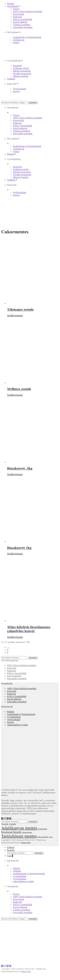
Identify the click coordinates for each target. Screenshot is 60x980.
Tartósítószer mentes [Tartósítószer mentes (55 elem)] (19, 836)
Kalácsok (11, 671)
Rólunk (11, 712)
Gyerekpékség (14, 717)
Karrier (10, 722)
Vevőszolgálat (14, 720)
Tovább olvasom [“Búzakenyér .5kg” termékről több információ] (15, 474)
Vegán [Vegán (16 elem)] (51, 837)
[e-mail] (10, 819)
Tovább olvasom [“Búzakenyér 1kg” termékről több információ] (15, 554)
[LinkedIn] (8, 819)
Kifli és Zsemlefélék (17, 673)
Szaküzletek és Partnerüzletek (21, 714)
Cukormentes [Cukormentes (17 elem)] (43, 829)
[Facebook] (2, 819)
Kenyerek (12, 668)
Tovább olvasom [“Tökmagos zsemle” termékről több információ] (15, 316)
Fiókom (11, 847)
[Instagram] (5, 819)
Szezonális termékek (17, 679)
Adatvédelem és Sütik (17, 725)
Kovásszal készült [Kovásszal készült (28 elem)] (11, 832)
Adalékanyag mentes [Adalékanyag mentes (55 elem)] (19, 828)
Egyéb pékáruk (14, 676)
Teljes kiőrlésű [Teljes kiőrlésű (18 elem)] (43, 837)
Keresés (33, 102)
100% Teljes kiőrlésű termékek (22, 665)
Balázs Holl (26, 843)
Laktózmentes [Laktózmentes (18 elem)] (27, 832)
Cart (10, 856)
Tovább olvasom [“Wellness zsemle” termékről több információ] (15, 395)
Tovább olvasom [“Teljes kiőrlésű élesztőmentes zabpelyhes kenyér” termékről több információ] (15, 637)
